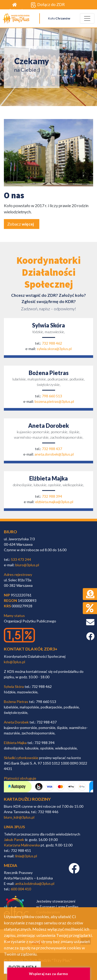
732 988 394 (52, 496)
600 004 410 (21, 889)
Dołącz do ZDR (48, 5)
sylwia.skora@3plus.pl (54, 349)
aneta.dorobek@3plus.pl (54, 454)
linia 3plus (14, 827)
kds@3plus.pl (14, 662)
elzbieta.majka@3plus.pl (54, 502)
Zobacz (21, 224)
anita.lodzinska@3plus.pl (35, 883)
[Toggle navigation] (87, 18)
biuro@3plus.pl (27, 565)
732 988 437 (52, 449)
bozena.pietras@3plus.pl (54, 401)
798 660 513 (52, 396)
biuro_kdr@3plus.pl (19, 817)
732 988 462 (52, 343)
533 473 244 (21, 559)
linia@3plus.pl (26, 856)
